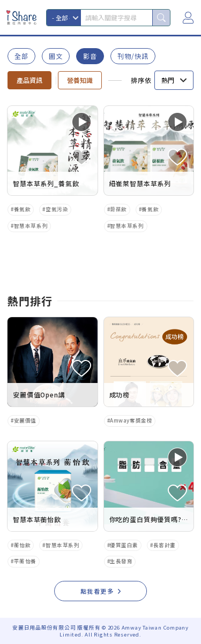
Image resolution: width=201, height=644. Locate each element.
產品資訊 (29, 80)
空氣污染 (57, 209)
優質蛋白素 (124, 545)
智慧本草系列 (31, 226)
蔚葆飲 (118, 209)
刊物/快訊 (133, 56)
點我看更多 (97, 591)
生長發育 (121, 561)
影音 (90, 56)
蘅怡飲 (23, 545)
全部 (21, 56)
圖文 (56, 56)
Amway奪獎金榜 (131, 420)
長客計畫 (165, 545)
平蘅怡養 (25, 561)
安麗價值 (25, 420)
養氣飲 (23, 209)
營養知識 (80, 80)
